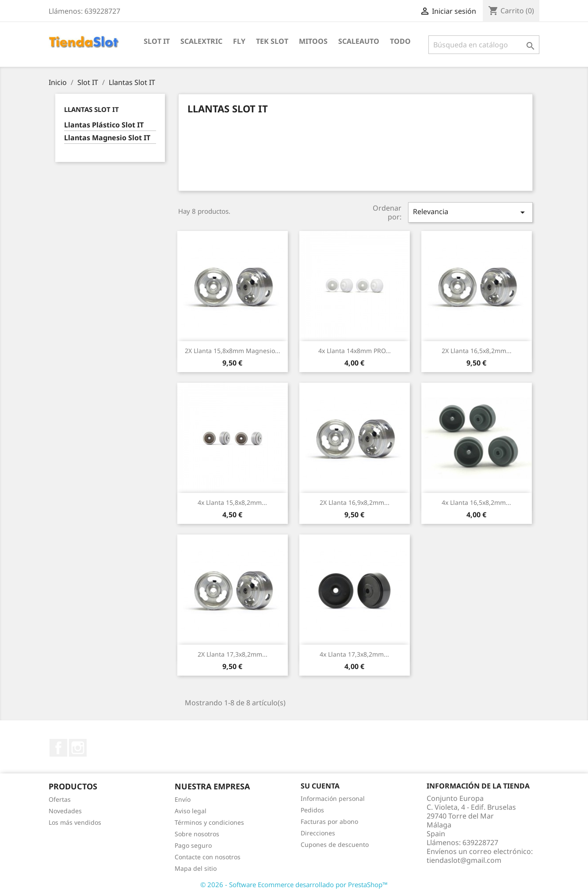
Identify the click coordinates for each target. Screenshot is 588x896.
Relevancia (470, 212)
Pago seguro (193, 845)
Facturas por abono (329, 821)
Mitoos (313, 41)
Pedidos (312, 810)
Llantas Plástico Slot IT (104, 125)
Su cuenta (320, 786)
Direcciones (318, 833)
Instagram (78, 748)
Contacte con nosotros (208, 857)
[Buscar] (484, 45)
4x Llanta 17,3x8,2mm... (354, 654)
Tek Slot (272, 41)
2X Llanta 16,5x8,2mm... (477, 351)
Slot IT (157, 41)
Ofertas (60, 799)
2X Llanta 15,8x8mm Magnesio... (233, 351)
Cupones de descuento (335, 844)
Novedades (65, 811)
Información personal (333, 798)
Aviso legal (191, 811)
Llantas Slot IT (92, 109)
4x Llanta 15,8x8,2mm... (232, 502)
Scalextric (201, 41)
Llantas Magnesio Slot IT (107, 138)
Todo (400, 41)
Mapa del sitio (196, 868)
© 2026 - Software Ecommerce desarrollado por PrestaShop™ (294, 884)
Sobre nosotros (197, 834)
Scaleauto (359, 41)
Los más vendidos (75, 822)
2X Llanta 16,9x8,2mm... (355, 502)
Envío (183, 799)
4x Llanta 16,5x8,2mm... (476, 502)
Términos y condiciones (209, 822)
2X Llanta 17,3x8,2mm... (233, 654)
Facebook (58, 748)
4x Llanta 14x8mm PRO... (355, 351)
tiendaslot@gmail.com (464, 860)
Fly (239, 41)
